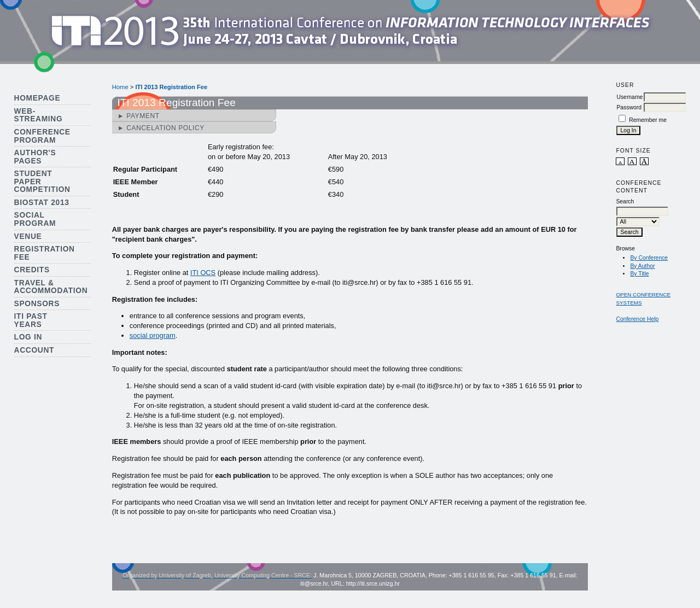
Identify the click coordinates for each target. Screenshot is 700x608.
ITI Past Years (31, 320)
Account (34, 350)
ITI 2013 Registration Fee (171, 87)
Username (629, 97)
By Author (642, 266)
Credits (32, 270)
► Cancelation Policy (161, 128)
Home (120, 87)
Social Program (35, 219)
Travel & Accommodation (51, 287)
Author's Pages (35, 157)
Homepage (37, 98)
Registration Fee (45, 253)
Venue (28, 236)
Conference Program (42, 136)
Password (629, 107)
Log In (28, 337)
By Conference (649, 258)
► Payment (139, 116)
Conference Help (637, 319)
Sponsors (37, 304)
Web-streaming (39, 115)
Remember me (648, 120)
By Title (639, 274)
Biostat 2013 (42, 203)
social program (153, 335)
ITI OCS (203, 273)
